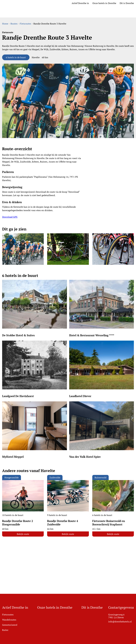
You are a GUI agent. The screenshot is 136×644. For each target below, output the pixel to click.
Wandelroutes (9, 620)
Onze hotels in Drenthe (104, 3)
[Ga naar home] (25, 3)
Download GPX (10, 217)
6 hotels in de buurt (16, 57)
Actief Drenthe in (80, 3)
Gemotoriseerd (10, 625)
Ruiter (5, 630)
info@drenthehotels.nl (120, 622)
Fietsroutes (8, 615)
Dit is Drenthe (127, 3)
